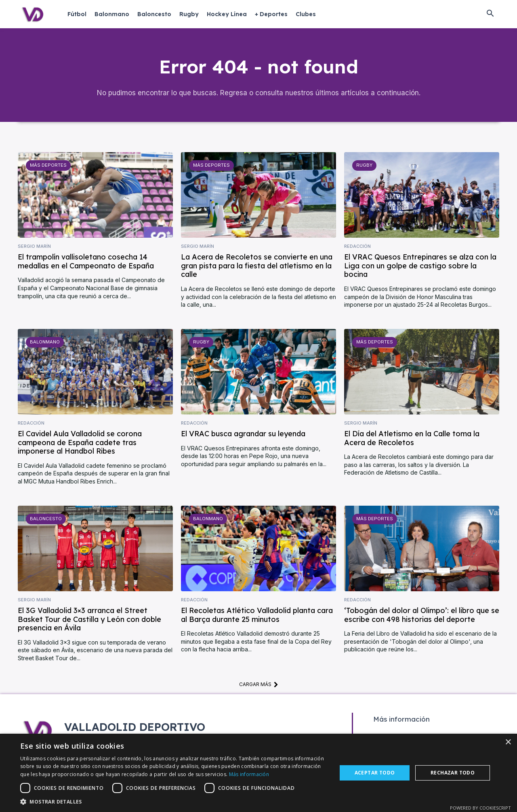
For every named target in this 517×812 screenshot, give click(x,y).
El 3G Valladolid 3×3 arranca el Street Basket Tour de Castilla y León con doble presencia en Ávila (89, 621)
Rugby (364, 167)
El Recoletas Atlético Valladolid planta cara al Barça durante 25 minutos (257, 617)
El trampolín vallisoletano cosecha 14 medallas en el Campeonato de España (86, 263)
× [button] (508, 742)
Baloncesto (46, 521)
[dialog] (258, 773)
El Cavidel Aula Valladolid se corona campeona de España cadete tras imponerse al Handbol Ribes (80, 444)
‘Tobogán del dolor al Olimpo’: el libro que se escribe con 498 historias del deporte (422, 617)
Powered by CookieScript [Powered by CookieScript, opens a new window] (480, 808)
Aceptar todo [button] (375, 773)
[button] (490, 14)
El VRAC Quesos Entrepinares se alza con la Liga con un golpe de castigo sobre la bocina (420, 268)
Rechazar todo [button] (453, 773)
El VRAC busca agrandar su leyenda (243, 436)
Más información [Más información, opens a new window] (249, 774)
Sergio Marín (34, 248)
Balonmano (45, 344)
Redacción (357, 248)
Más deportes (48, 167)
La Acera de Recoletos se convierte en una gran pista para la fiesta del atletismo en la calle (257, 268)
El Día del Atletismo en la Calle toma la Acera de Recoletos (412, 440)
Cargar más (259, 686)
